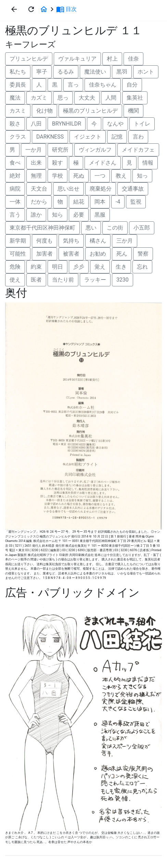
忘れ (142, 267)
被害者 (71, 254)
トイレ (142, 124)
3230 (123, 280)
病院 (15, 189)
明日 (57, 267)
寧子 (42, 72)
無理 (36, 176)
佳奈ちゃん (103, 85)
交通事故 (133, 189)
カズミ (39, 98)
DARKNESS (50, 137)
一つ (100, 176)
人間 (111, 98)
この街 (115, 228)
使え (15, 280)
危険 (15, 267)
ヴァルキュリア (77, 59)
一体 (15, 202)
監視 (136, 202)
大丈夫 (87, 98)
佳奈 (133, 59)
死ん (122, 254)
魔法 (15, 98)
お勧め (98, 254)
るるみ (66, 72)
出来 (36, 163)
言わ (138, 137)
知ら (57, 215)
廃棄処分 (101, 189)
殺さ (15, 124)
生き (121, 267)
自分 (132, 85)
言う (15, 215)
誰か (36, 215)
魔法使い (95, 72)
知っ (142, 176)
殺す (57, 163)
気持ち (71, 241)
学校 (57, 176)
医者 (36, 280)
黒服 (100, 215)
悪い (91, 228)
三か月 (125, 241)
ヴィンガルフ (95, 150)
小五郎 (142, 228)
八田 (36, 124)
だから (39, 202)
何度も (44, 241)
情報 (148, 163)
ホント (146, 72)
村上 (112, 59)
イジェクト (88, 137)
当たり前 (63, 280)
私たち (18, 72)
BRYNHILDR (67, 124)
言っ (73, 85)
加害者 (44, 254)
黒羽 (122, 72)
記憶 (117, 137)
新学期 (18, 241)
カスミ (18, 111)
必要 (79, 215)
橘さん (98, 241)
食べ (15, 163)
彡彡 (79, 267)
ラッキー (95, 280)
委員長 (18, 85)
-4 (118, 202)
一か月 (34, 150)
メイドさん (103, 163)
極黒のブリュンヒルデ (90, 111)
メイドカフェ (138, 150)
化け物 (44, 111)
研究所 (60, 150)
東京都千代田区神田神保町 (42, 228)
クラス (18, 137)
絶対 (15, 176)
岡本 (100, 202)
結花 (79, 202)
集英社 (135, 98)
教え (121, 176)
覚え (100, 267)
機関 (133, 111)
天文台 (39, 189)
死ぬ (79, 176)
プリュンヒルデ (29, 59)
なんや (115, 124)
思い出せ (68, 189)
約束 (36, 267)
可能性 (18, 254)
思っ (63, 98)
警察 (143, 254)
